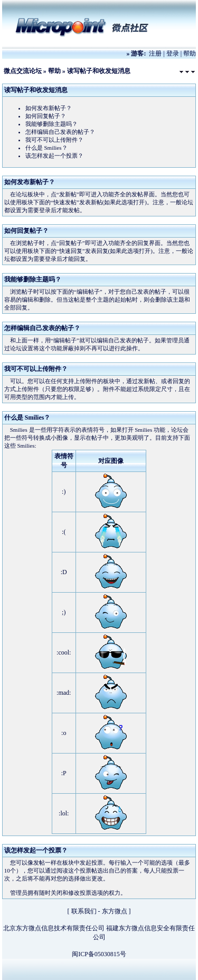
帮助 (190, 53)
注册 (155, 53)
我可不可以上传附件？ (54, 140)
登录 (173, 53)
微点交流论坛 (23, 71)
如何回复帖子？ (46, 116)
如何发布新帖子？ (49, 108)
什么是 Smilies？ (46, 148)
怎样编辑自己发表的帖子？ (60, 132)
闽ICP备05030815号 (99, 954)
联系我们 (84, 911)
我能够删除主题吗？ (51, 124)
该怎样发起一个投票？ (54, 156)
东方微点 (115, 911)
